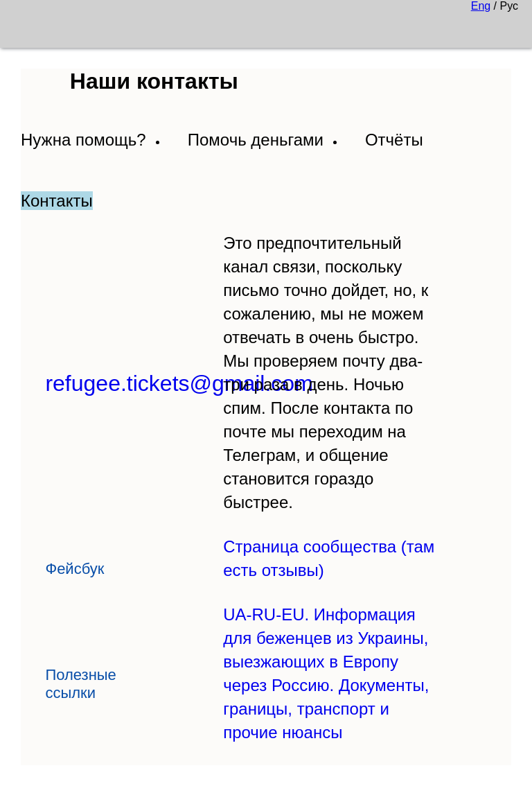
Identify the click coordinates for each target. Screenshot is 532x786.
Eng (481, 6)
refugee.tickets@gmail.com (179, 383)
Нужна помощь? (83, 140)
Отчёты (394, 140)
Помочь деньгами (256, 140)
